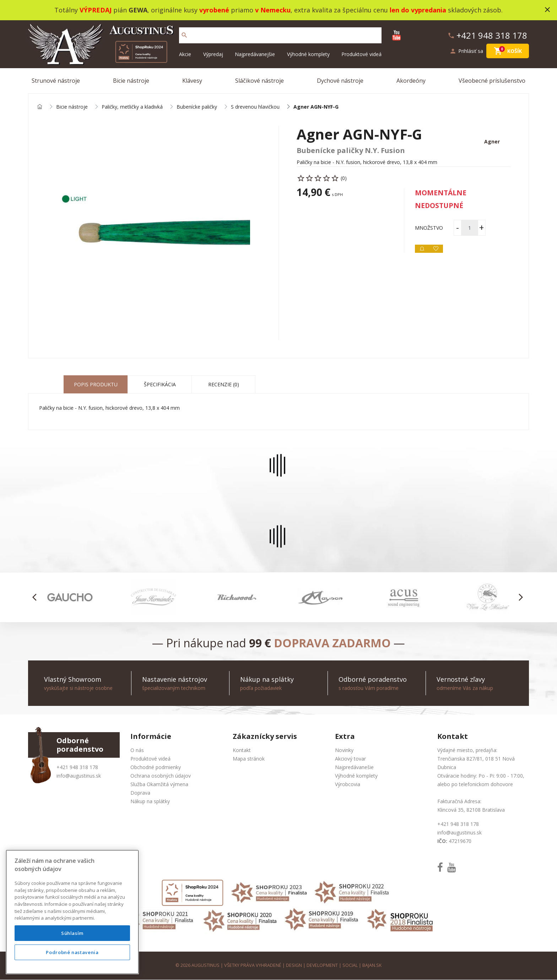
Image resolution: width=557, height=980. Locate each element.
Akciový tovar (350, 759)
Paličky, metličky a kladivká (132, 107)
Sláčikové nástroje (259, 81)
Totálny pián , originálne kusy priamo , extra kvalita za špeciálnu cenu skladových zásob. (278, 10)
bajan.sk (372, 966)
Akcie (185, 54)
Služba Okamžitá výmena (159, 785)
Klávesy (192, 81)
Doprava (140, 793)
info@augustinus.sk (79, 776)
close (547, 10)
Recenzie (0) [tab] (224, 385)
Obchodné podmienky (156, 767)
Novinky (344, 750)
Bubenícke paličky (197, 107)
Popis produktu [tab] (96, 385)
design (294, 966)
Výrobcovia (348, 785)
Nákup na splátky (150, 802)
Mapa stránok (249, 759)
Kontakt (242, 750)
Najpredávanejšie (255, 54)
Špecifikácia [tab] (160, 385)
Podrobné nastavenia (72, 952)
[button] (36, 598)
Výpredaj (213, 54)
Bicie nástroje (131, 81)
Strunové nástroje (56, 81)
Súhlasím (72, 933)
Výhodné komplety (308, 54)
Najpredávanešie (354, 767)
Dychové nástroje (340, 81)
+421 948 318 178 (77, 767)
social (350, 966)
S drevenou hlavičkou (255, 107)
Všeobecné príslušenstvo (492, 81)
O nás (137, 750)
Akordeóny (411, 81)
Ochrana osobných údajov (161, 776)
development (322, 966)
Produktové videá (361, 54)
